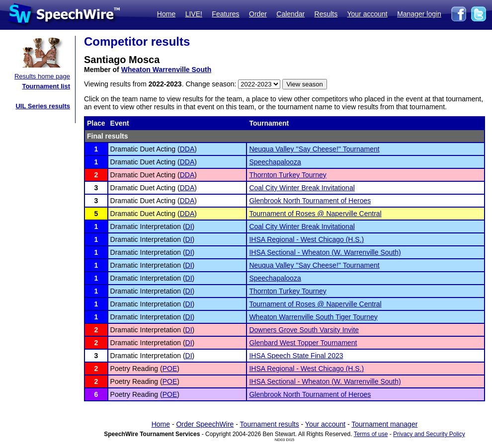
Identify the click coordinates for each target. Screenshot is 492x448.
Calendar (290, 14)
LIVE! (194, 14)
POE (170, 369)
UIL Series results (43, 106)
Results (326, 14)
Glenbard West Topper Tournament (303, 343)
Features (225, 14)
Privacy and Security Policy (429, 434)
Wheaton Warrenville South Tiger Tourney (313, 317)
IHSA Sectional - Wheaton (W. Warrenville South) (325, 252)
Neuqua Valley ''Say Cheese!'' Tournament (314, 149)
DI (189, 226)
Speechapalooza (275, 162)
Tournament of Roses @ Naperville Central (315, 214)
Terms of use (371, 434)
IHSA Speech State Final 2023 (296, 356)
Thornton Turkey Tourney (287, 175)
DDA (187, 149)
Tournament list (46, 86)
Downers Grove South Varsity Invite (304, 330)
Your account (367, 14)
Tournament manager (384, 424)
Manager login (419, 14)
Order (258, 14)
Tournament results (270, 424)
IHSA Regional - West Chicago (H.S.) (306, 239)
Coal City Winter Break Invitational (302, 188)
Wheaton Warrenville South (166, 70)
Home (166, 14)
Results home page (42, 76)
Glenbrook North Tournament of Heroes (310, 201)
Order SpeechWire (205, 424)
